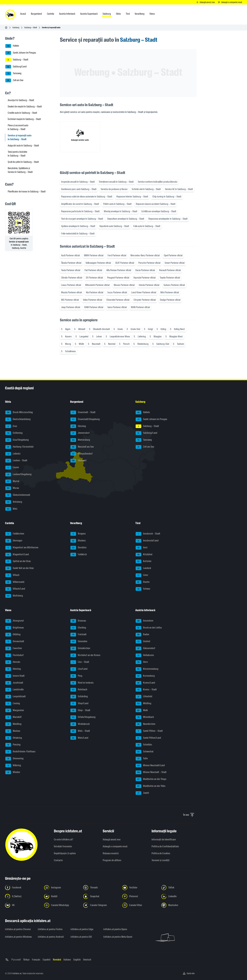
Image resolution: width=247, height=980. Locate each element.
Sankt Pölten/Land (148, 738)
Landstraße (14, 690)
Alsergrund (14, 621)
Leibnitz (13, 454)
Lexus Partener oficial (71, 285)
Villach (12, 575)
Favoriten (14, 648)
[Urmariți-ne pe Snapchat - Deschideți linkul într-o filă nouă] (101, 896)
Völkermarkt (15, 582)
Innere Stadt (15, 676)
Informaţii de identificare (164, 839)
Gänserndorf (145, 648)
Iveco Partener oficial (117, 307)
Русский (16, 960)
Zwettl (142, 793)
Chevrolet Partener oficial (118, 300)
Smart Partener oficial (175, 263)
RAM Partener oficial (94, 307)
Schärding (79, 697)
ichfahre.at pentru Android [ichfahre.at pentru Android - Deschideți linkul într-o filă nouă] (51, 937)
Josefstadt (14, 683)
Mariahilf (13, 717)
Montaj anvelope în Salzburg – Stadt (121, 211)
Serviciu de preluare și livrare (114, 189)
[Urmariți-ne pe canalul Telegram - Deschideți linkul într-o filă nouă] (101, 905)
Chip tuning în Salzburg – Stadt (167, 197)
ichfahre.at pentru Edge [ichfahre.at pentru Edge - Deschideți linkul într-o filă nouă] (82, 929)
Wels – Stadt (80, 731)
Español (47, 960)
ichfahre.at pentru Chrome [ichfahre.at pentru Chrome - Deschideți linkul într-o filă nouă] (18, 929)
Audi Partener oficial (70, 255)
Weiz (11, 509)
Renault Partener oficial (170, 270)
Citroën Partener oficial (72, 278)
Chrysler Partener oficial (145, 300)
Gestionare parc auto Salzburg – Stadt (79, 189)
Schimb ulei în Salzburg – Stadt (146, 189)
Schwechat (145, 752)
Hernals (13, 662)
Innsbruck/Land (147, 541)
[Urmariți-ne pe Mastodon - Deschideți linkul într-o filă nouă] (179, 905)
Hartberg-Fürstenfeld (19, 447)
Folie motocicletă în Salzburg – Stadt (78, 234)
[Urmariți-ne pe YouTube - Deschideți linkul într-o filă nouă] (140, 888)
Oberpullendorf (82, 454)
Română (57, 960)
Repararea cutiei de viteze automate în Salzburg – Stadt (87, 197)
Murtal (12, 481)
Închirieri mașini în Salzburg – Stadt (24, 119)
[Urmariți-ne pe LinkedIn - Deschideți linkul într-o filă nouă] (179, 896)
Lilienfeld (144, 697)
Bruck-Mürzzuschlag (19, 412)
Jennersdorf (80, 433)
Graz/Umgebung (17, 440)
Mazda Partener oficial (71, 292)
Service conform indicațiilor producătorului (158, 182)
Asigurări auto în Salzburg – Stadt (23, 146)
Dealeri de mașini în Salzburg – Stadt (25, 107)
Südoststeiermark (18, 495)
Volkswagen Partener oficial (98, 263)
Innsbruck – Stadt (148, 534)
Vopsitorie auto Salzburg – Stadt (114, 226)
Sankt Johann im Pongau (21, 53)
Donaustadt (15, 642)
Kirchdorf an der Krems (85, 655)
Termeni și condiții (161, 860)
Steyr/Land (79, 704)
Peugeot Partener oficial (118, 278)
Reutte (143, 582)
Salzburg (16, 27)
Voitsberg (14, 502)
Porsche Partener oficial (149, 263)
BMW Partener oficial (94, 255)
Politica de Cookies (161, 853)
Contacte (58, 860)
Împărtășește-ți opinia (65, 853)
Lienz (142, 575)
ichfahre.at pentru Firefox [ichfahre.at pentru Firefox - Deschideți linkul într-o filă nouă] (50, 929)
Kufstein (144, 561)
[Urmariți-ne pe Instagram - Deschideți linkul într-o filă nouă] (62, 888)
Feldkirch (79, 555)
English (77, 960)
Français (36, 960)
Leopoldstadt (16, 697)
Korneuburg (145, 676)
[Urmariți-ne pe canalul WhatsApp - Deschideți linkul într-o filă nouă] (62, 905)
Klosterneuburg (147, 669)
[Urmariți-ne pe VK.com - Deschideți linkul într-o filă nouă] (23, 905)
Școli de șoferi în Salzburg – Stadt (23, 162)
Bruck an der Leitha (149, 628)
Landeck (143, 568)
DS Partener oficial (94, 278)
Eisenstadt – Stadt (83, 412)
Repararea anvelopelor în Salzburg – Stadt (168, 219)
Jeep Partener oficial (71, 307)
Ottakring (14, 738)
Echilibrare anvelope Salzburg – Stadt (159, 211)
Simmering (14, 759)
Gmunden (79, 642)
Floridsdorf (14, 655)
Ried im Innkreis (82, 683)
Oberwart (78, 461)
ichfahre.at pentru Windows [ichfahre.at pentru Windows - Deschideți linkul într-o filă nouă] (18, 937)
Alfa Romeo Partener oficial (119, 270)
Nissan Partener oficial (124, 285)
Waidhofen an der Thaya (151, 779)
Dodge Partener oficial (170, 300)
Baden (142, 635)
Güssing (78, 426)
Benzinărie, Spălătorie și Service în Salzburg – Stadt (20, 170)
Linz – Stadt (80, 662)
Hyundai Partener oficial (144, 278)
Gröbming (14, 433)
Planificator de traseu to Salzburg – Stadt (27, 192)
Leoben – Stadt (16, 461)
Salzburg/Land (16, 67)
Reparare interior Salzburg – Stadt (132, 197)
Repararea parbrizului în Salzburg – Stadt (80, 211)
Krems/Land (145, 683)
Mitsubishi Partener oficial (97, 285)
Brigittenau (15, 628)
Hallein (12, 46)
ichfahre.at (17, 973)
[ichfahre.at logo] (10, 14)
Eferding (78, 628)
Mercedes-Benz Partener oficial (145, 255)
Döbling (13, 635)
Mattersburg (80, 440)
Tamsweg (13, 74)
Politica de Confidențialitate (165, 846)
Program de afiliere (112, 860)
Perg (76, 676)
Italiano (67, 960)
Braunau (78, 621)
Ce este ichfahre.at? (63, 839)
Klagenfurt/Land (17, 555)
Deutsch (87, 960)
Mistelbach (145, 717)
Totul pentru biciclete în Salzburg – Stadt (17, 154)
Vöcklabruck (80, 724)
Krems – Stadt (146, 690)
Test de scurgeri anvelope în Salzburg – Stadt (82, 219)
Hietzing (13, 669)
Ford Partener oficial (117, 255)
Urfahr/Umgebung (83, 717)
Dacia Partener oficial (145, 270)
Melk (142, 710)
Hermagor (14, 541)
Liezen (12, 468)
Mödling (143, 704)
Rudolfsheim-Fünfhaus (20, 752)
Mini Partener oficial (170, 292)
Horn (142, 662)
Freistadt (78, 635)
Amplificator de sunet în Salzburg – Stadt (80, 204)
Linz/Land (79, 669)
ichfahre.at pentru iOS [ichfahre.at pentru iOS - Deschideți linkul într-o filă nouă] (81, 937)
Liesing (13, 704)
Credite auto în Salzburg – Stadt (22, 113)
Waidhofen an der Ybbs (151, 786)
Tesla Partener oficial (71, 270)
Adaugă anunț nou (112, 839)
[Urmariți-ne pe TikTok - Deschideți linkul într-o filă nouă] (179, 888)
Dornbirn (78, 548)
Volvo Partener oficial (93, 300)
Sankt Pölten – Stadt (149, 731)
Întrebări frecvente (63, 846)
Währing (13, 766)
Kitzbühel (144, 555)
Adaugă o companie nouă (115, 846)
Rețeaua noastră (111, 853)
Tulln (142, 759)
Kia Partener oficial (95, 292)
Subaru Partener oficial (174, 285)
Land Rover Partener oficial (144, 292)
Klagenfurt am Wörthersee (22, 548)
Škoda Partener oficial (71, 263)
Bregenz (78, 534)
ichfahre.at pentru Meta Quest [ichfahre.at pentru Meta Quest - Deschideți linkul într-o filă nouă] (118, 937)
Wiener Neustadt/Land (150, 766)
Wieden (13, 772)
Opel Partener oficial (173, 255)
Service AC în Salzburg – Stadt (179, 189)
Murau (12, 488)
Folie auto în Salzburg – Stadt (147, 226)
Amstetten (144, 621)
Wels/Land (79, 738)
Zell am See (14, 80)
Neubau (13, 731)
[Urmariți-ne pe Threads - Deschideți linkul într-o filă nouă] (101, 888)
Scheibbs (144, 745)
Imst (142, 548)
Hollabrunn (145, 655)
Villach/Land (15, 589)
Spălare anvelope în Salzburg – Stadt (78, 226)
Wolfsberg (14, 596)
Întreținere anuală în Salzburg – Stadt (116, 182)
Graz (11, 426)
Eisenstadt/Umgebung (85, 419)
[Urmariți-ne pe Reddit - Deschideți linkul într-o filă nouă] (62, 896)
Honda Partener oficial (149, 285)
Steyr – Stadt (80, 710)
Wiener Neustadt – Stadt (151, 772)
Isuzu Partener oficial (117, 292)
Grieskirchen (80, 648)
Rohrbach (79, 690)
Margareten (15, 710)
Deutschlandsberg (18, 419)
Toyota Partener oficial (170, 278)
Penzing (13, 745)
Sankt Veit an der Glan (20, 568)
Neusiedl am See (82, 447)
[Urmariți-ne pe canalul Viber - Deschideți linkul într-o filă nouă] (140, 905)
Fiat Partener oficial (93, 270)
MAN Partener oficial (140, 307)
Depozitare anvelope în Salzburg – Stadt (126, 219)
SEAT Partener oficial (125, 263)
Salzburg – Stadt (31, 27)
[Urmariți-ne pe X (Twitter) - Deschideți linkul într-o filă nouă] (23, 896)
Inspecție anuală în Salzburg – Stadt (78, 182)
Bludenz (78, 541)
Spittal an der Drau (18, 561)
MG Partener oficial (70, 300)
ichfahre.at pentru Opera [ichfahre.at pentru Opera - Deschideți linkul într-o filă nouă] (115, 929)
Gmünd (143, 642)
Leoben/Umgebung (18, 474)
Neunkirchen (145, 724)
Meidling (13, 724)
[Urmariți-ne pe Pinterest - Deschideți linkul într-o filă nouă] (140, 896)
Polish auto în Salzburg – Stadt (117, 204)
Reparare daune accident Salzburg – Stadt (156, 204)
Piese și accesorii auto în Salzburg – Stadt (18, 127)
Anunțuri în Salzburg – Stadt (21, 100)
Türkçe (26, 960)
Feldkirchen (15, 534)
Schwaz (143, 589)
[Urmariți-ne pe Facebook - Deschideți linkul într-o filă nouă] (23, 888)
